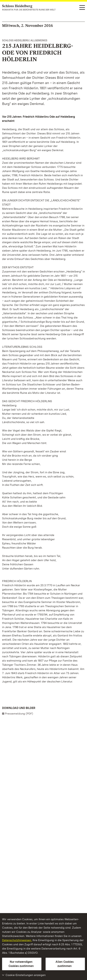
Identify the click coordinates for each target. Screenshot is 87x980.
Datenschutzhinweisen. (17, 940)
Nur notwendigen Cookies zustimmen (21, 964)
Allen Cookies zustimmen (65, 964)
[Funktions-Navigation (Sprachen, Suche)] (82, 8)
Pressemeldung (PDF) (19, 714)
